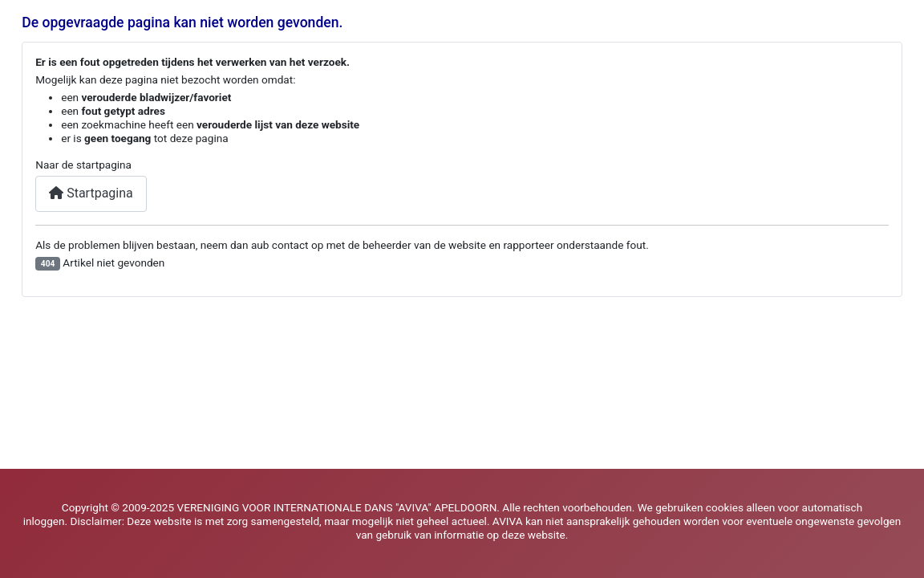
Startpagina (91, 193)
